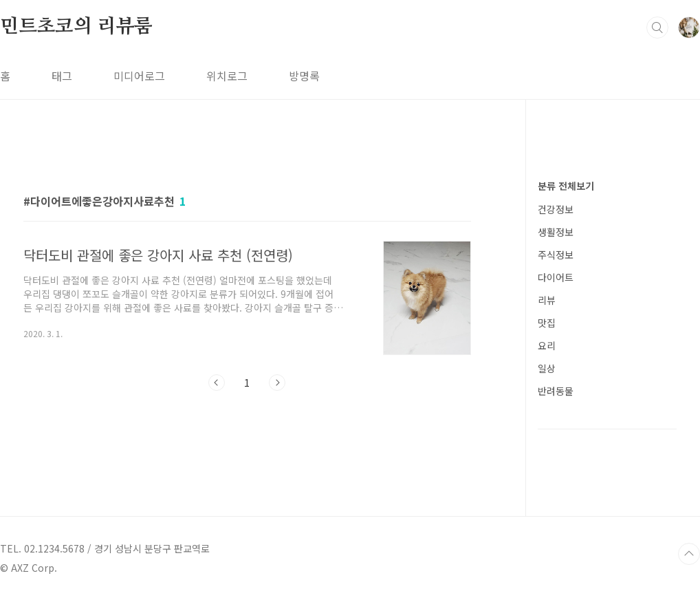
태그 (62, 76)
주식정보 (556, 255)
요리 (547, 345)
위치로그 (227, 76)
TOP (689, 554)
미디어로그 (139, 76)
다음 (277, 383)
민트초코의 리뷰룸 (76, 27)
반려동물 (556, 391)
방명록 (304, 76)
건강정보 (556, 209)
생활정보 (556, 232)
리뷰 (547, 300)
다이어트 (556, 277)
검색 (657, 28)
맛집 (547, 323)
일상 (547, 368)
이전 (217, 383)
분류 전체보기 (566, 186)
